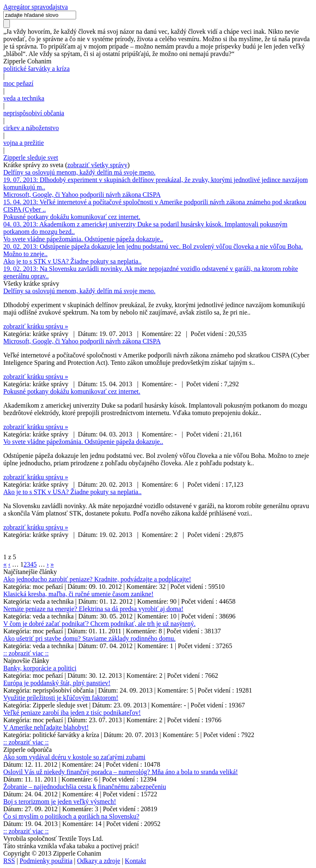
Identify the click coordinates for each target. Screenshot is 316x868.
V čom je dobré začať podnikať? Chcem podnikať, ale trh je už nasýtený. (99, 624)
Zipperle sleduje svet (31, 157)
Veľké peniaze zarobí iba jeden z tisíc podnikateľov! (72, 713)
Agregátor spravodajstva (36, 7)
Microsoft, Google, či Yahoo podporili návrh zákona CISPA (82, 195)
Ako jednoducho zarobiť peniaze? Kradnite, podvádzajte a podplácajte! (97, 579)
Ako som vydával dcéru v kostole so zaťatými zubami (74, 757)
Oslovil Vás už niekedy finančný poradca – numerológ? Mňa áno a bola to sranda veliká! (121, 772)
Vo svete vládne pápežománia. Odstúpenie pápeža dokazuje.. (83, 239)
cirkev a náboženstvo (31, 128)
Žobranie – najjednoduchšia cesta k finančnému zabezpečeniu (85, 787)
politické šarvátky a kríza (36, 69)
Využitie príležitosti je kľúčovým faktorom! (61, 698)
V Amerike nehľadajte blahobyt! (46, 727)
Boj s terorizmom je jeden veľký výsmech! (60, 801)
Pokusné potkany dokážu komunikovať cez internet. (72, 217)
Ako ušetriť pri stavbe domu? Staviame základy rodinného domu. (89, 638)
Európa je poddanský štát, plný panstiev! (57, 683)
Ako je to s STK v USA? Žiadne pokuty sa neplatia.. (72, 261)
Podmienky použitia (46, 861)
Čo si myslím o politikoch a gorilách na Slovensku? (71, 816)
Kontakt (135, 861)
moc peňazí (18, 83)
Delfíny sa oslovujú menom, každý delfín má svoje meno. (79, 172)
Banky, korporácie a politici (40, 668)
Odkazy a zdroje (99, 861)
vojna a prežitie (24, 143)
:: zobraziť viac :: (26, 653)
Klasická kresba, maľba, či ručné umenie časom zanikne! (78, 594)
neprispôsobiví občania (34, 113)
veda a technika (24, 98)
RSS (9, 861)
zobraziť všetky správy (98, 165)
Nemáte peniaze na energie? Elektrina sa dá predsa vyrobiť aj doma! (93, 609)
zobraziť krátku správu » (36, 326)
